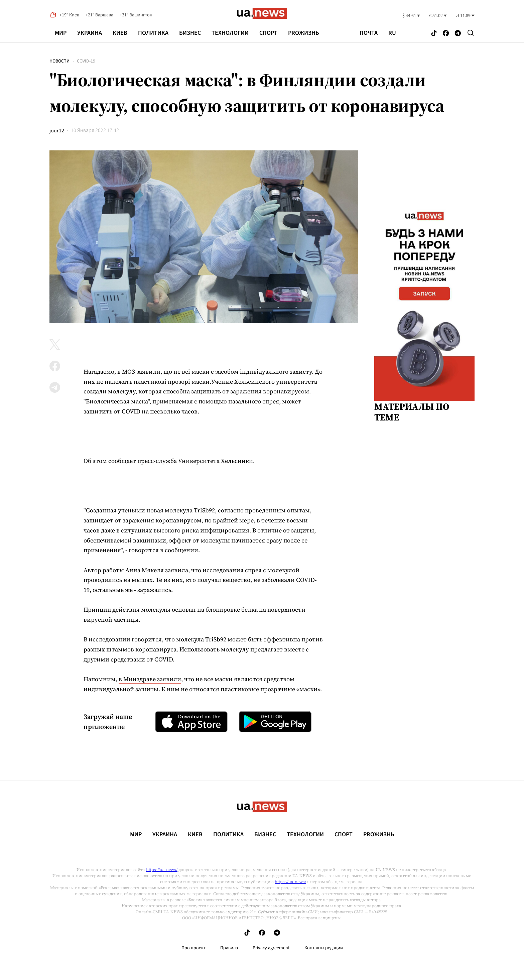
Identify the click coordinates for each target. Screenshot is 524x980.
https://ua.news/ (162, 870)
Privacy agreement (271, 948)
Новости (59, 61)
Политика (153, 33)
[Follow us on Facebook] (446, 34)
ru (392, 33)
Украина (90, 33)
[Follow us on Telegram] (458, 34)
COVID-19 (86, 61)
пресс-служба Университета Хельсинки (195, 461)
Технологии (230, 33)
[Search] (471, 33)
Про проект (193, 948)
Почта (369, 33)
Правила (229, 948)
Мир (61, 33)
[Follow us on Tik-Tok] (434, 34)
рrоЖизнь (304, 33)
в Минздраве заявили (150, 679)
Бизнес (190, 33)
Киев (120, 33)
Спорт (268, 33)
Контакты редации (324, 948)
